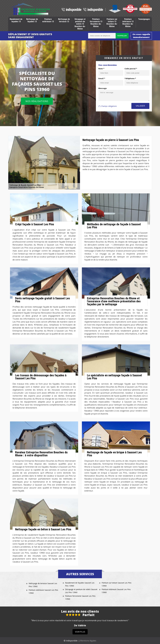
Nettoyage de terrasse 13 (64, 20)
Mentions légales (88, 641)
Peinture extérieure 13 (48, 20)
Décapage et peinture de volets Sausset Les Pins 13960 (81, 591)
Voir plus (80, 632)
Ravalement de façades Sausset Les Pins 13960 (80, 584)
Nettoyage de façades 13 (32, 20)
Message (102, 88)
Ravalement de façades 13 (16, 20)
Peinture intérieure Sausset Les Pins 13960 (116, 591)
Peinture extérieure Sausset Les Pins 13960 (43, 591)
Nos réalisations (37, 101)
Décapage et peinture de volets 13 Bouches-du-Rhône (80, 24)
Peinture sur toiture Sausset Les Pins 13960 (116, 584)
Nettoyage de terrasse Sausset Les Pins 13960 (43, 585)
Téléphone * (130, 78)
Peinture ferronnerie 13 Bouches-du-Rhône (96, 23)
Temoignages (144, 19)
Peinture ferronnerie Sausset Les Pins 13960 (80, 597)
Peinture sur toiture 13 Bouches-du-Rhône (112, 23)
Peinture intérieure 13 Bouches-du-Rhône (128, 23)
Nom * (101, 69)
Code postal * (131, 69)
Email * (102, 78)
